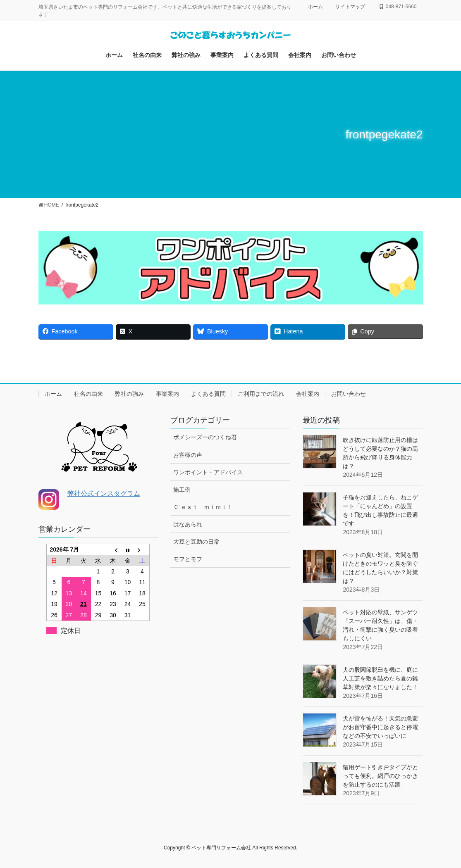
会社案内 (308, 394)
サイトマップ (350, 7)
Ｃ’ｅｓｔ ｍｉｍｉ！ (203, 507)
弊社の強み (129, 394)
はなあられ (188, 524)
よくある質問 (208, 394)
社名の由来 (88, 394)
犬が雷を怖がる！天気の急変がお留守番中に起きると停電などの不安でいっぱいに (380, 727)
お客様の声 (188, 455)
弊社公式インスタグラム (104, 493)
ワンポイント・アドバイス (208, 472)
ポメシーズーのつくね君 (205, 437)
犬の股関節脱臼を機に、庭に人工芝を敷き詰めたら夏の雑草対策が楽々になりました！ (380, 678)
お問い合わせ (349, 394)
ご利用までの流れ (261, 394)
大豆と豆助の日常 (196, 542)
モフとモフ (188, 559)
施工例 (182, 490)
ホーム (315, 7)
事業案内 (167, 394)
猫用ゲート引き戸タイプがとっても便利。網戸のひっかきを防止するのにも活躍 (380, 776)
